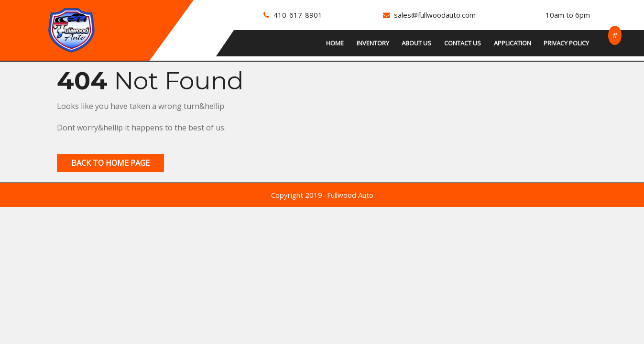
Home (335, 43)
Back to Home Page (110, 163)
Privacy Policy (566, 43)
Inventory (373, 43)
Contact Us (463, 43)
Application (513, 43)
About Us (416, 43)
